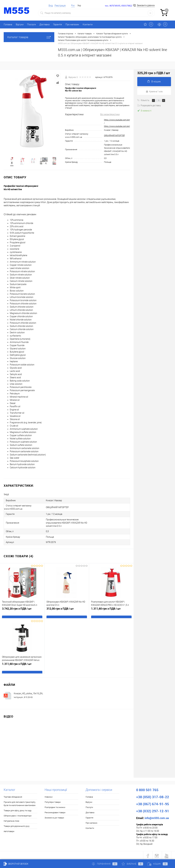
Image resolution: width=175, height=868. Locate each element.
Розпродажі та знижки (55, 806)
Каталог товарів (29, 37)
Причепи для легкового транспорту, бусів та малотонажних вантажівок (20, 803)
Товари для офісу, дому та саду (18, 810)
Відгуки (20, 24)
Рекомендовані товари (55, 812)
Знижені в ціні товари (54, 817)
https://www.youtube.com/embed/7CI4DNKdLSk (125, 126)
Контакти (88, 24)
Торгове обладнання (13, 796)
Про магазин (72, 24)
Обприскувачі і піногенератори (18, 815)
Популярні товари (53, 801)
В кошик (154, 82)
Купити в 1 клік (154, 91)
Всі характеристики (110, 115)
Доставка (44, 24)
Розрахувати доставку (149, 105)
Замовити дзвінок (146, 5)
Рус (73, 6)
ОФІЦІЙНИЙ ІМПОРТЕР (114, 136)
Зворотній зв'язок (16, 864)
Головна (8, 24)
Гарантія (58, 24)
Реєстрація (60, 6)
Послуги (31, 24)
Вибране (132, 864)
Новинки (49, 796)
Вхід (51, 6)
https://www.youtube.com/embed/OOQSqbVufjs (125, 120)
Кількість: (145, 100)
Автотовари (9, 830)
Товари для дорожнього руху (17, 825)
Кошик (158, 864)
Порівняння (105, 864)
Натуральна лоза (11, 820)
